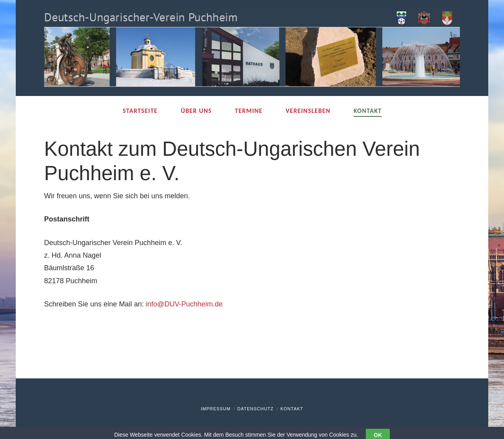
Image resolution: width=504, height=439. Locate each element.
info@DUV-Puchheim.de (184, 304)
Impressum (216, 409)
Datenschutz (256, 409)
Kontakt (292, 409)
